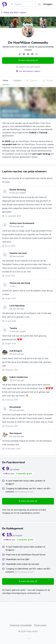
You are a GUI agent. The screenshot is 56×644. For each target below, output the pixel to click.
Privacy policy (40, 625)
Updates (17, 80)
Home (5, 80)
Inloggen (48, 4)
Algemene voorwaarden (21, 625)
